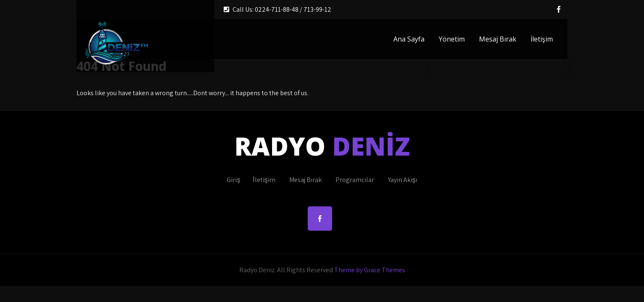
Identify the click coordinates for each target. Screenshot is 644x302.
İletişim (542, 39)
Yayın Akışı (403, 180)
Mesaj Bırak (498, 39)
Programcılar (355, 180)
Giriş (233, 180)
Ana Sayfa (409, 39)
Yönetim (452, 39)
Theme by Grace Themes (370, 270)
